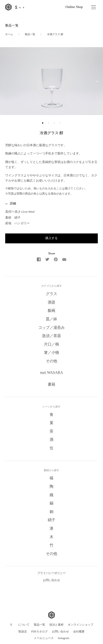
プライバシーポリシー (51, 573)
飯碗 (51, 310)
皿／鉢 (51, 319)
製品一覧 (12, 25)
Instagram (64, 638)
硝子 (51, 520)
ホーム (9, 34)
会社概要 (79, 632)
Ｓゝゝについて (20, 625)
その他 (51, 361)
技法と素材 (56, 625)
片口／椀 (51, 344)
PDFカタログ (39, 632)
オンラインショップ (81, 625)
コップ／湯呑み (51, 327)
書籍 (51, 384)
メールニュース (44, 638)
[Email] (64, 259)
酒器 (51, 302)
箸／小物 (51, 352)
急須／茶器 (51, 336)
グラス (51, 294)
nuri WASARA (51, 372)
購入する (51, 238)
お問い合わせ (51, 580)
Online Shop (74, 7)
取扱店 (23, 632)
